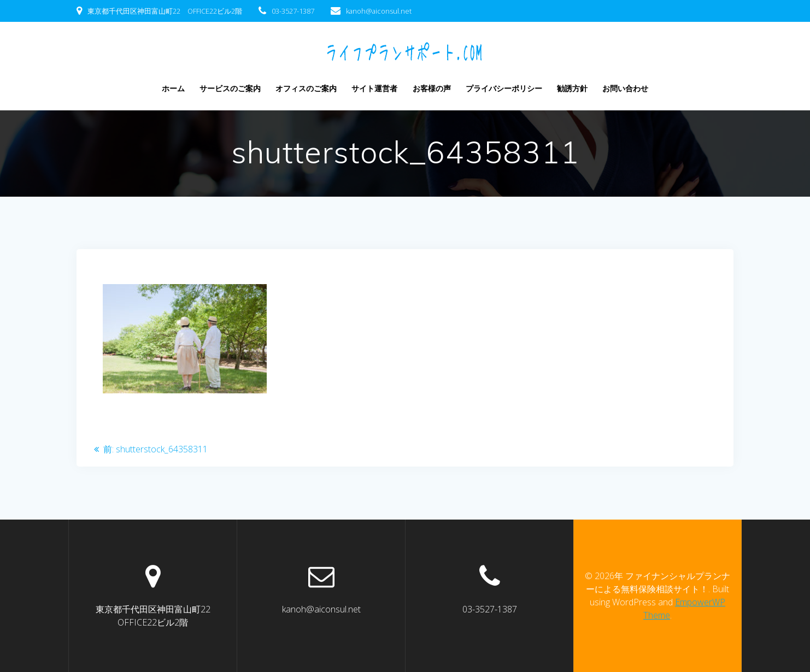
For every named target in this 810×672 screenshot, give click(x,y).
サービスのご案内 (230, 88)
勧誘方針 (572, 88)
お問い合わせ (625, 88)
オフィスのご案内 (306, 88)
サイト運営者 (374, 88)
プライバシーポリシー (504, 88)
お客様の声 (432, 88)
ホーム (173, 88)
